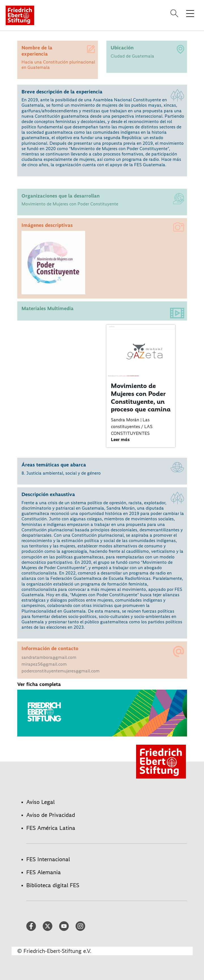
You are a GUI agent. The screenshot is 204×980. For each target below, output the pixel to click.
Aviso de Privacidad (51, 815)
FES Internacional (48, 859)
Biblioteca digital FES (53, 885)
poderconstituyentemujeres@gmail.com (61, 671)
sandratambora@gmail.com (49, 657)
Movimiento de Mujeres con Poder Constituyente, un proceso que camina (141, 397)
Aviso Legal (40, 802)
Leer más (120, 439)
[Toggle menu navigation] (190, 13)
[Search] (175, 13)
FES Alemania (44, 872)
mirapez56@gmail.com (44, 664)
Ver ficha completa (39, 684)
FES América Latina (51, 828)
